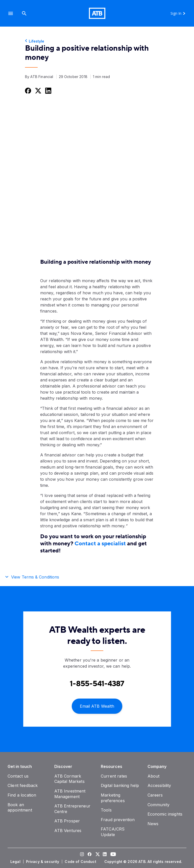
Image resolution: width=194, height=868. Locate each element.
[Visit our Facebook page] (89, 855)
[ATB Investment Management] (70, 794)
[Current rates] (114, 776)
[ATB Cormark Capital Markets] (69, 779)
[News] (153, 824)
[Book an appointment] (20, 807)
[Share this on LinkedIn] (48, 91)
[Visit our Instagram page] (82, 855)
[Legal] (16, 862)
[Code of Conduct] (81, 862)
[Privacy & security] (43, 862)
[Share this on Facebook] (28, 91)
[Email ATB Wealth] (97, 706)
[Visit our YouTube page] (112, 855)
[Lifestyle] (97, 41)
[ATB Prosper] (67, 821)
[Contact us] (18, 776)
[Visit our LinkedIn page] (105, 855)
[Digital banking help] (120, 785)
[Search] (24, 13)
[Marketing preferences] (113, 798)
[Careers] (155, 795)
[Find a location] (22, 795)
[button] (11, 13)
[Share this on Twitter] (38, 91)
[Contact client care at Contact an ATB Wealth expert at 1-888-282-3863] (97, 684)
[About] (154, 776)
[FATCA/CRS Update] (113, 832)
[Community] (159, 805)
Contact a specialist (100, 544)
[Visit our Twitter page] (97, 855)
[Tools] (106, 810)
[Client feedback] (23, 785)
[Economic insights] (165, 814)
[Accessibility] (159, 785)
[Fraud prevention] (118, 820)
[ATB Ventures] (68, 831)
